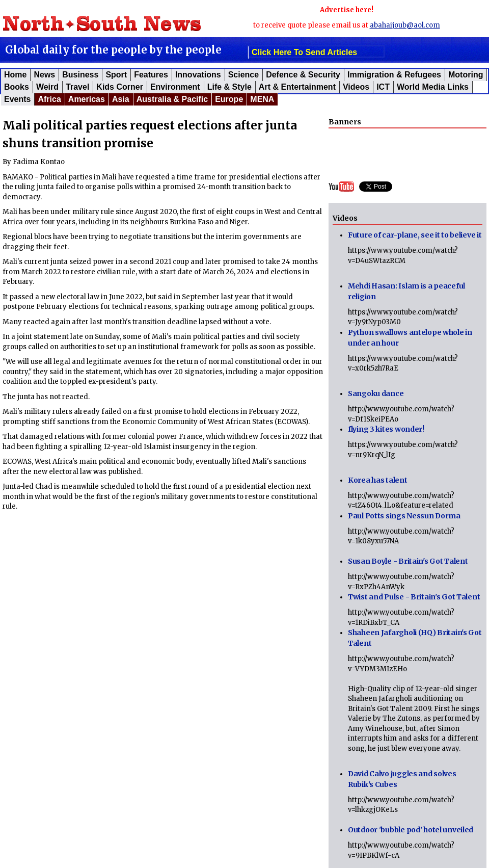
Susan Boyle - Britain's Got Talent (408, 561)
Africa (49, 99)
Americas (87, 99)
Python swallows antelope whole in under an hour (410, 338)
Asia (121, 99)
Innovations (198, 75)
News (44, 75)
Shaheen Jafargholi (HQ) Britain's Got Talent (415, 638)
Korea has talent (378, 480)
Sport (116, 75)
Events (17, 99)
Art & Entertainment (297, 87)
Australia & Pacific (172, 99)
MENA (262, 99)
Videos (356, 87)
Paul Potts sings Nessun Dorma (404, 516)
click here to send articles (304, 52)
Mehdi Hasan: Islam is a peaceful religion (406, 291)
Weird (47, 87)
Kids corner (120, 87)
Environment (175, 87)
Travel (77, 87)
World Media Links (433, 87)
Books (17, 87)
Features (151, 75)
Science (243, 75)
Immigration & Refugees (394, 75)
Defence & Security (303, 75)
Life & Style (229, 87)
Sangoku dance (376, 393)
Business (80, 75)
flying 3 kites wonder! (386, 429)
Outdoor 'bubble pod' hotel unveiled (411, 830)
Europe (229, 99)
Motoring (466, 75)
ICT (383, 87)
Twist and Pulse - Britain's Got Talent (414, 597)
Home (15, 75)
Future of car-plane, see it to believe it (415, 235)
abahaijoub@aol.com (405, 25)
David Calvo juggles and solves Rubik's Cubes (402, 779)
